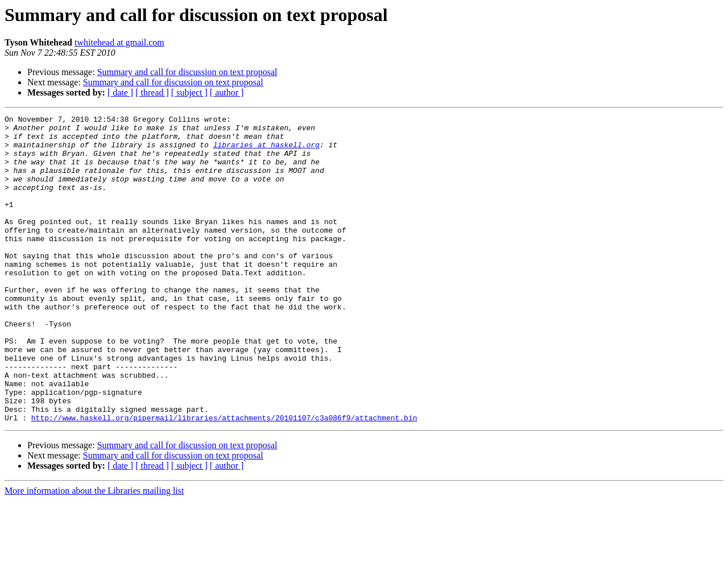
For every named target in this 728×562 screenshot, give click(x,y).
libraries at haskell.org (266, 151)
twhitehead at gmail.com (119, 42)
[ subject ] (189, 92)
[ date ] (120, 92)
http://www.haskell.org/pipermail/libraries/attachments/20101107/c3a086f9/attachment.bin (224, 479)
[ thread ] (152, 92)
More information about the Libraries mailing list (94, 552)
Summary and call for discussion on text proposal (187, 72)
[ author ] (227, 92)
